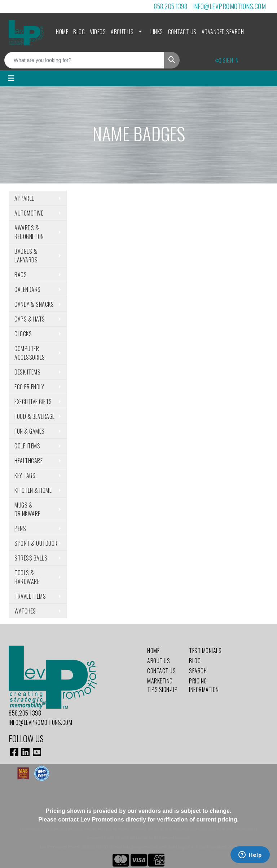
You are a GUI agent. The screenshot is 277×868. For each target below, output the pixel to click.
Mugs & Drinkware (27, 509)
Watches (25, 611)
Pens (20, 528)
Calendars (28, 289)
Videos (98, 32)
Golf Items (27, 446)
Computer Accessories (30, 353)
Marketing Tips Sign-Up (162, 685)
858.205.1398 (171, 6)
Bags (21, 275)
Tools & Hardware (27, 577)
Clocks (23, 334)
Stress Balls (31, 558)
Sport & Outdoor (36, 543)
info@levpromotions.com (229, 6)
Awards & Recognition (29, 232)
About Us (122, 32)
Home (62, 32)
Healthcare (28, 461)
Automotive (29, 213)
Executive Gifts (33, 402)
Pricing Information (204, 685)
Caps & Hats (30, 319)
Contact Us (182, 32)
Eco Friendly (29, 387)
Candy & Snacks (34, 304)
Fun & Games (30, 431)
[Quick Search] (84, 60)
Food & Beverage (35, 416)
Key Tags (25, 475)
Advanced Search (223, 32)
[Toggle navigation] (11, 78)
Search (198, 671)
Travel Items (30, 596)
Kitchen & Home (33, 490)
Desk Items (27, 372)
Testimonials (205, 651)
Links (157, 32)
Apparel (24, 198)
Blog (79, 32)
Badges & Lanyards (26, 256)
